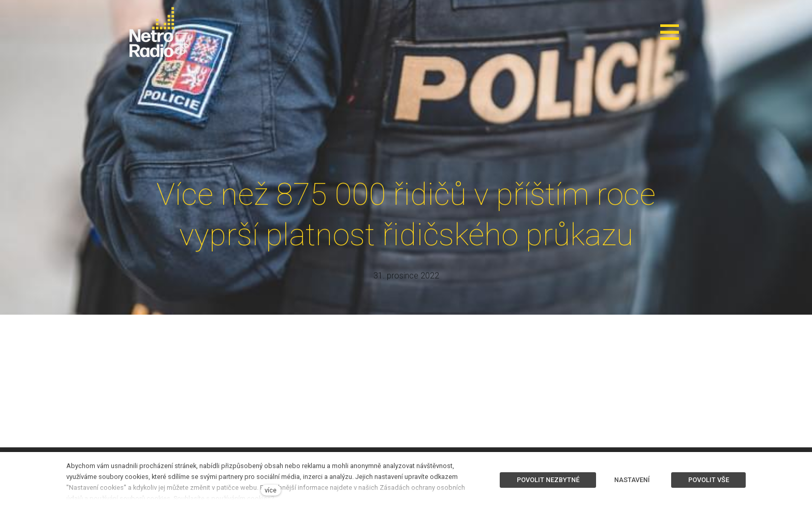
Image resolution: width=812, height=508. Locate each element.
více (271, 490)
